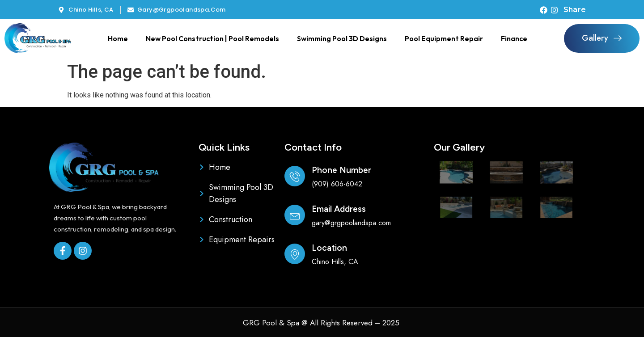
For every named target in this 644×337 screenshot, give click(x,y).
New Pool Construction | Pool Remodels (212, 38)
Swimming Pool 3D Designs (342, 38)
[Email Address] (295, 215)
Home (118, 38)
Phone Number (341, 170)
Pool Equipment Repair (444, 38)
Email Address (339, 209)
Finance (514, 38)
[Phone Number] (295, 176)
